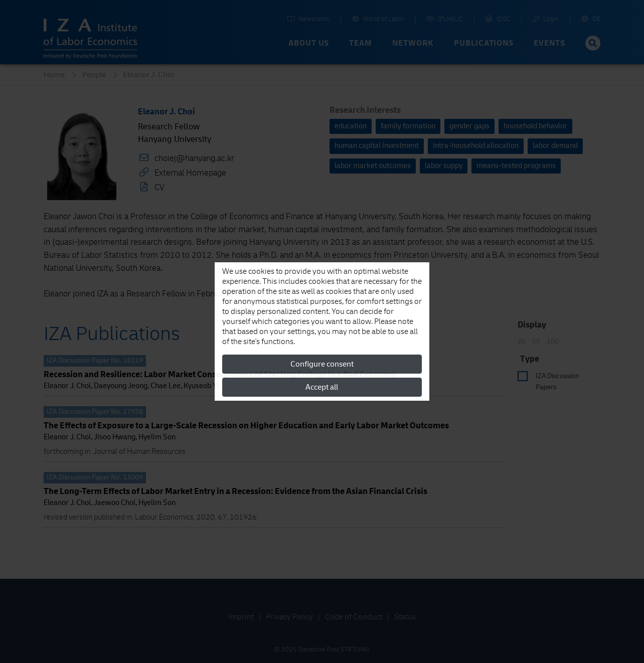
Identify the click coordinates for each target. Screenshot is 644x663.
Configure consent (322, 364)
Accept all (322, 387)
